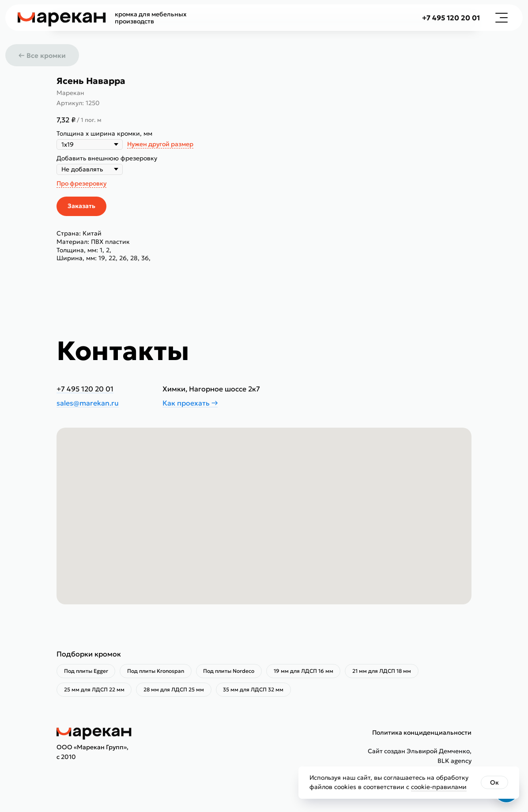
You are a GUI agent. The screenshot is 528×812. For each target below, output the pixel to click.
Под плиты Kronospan (159, 672)
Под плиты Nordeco (234, 672)
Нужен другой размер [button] (160, 144)
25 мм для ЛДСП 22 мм (95, 692)
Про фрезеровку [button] (81, 183)
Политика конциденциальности (422, 735)
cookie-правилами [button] (439, 787)
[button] (502, 18)
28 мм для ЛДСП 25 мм (177, 692)
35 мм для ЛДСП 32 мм (258, 692)
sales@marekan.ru (88, 403)
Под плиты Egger (87, 672)
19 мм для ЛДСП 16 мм (311, 672)
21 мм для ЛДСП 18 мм (391, 672)
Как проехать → (190, 403)
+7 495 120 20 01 (451, 18)
